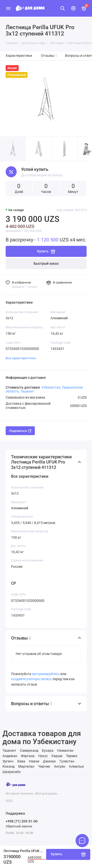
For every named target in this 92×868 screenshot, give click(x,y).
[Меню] (8, 8)
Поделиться (20, 431)
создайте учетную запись (31, 679)
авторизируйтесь (46, 674)
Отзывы (49, 56)
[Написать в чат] (82, 841)
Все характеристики (21, 358)
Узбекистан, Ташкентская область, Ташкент (44, 389)
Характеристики (19, 56)
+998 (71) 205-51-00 (22, 821)
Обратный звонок (19, 826)
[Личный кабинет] (73, 8)
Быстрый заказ (46, 264)
